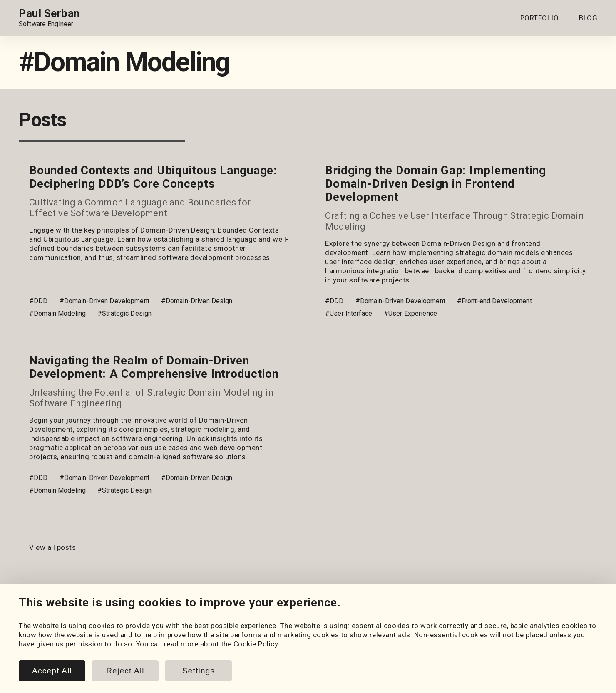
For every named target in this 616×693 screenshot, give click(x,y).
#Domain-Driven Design (197, 301)
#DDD (38, 301)
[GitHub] (48, 613)
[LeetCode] (94, 613)
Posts (185, 645)
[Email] (118, 613)
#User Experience (410, 313)
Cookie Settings (358, 636)
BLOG (588, 18)
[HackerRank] (71, 613)
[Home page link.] (49, 18)
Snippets (190, 654)
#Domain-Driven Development (104, 301)
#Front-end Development (494, 301)
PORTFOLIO (540, 18)
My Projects (39, 645)
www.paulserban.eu (533, 686)
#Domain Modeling (57, 313)
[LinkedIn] (25, 613)
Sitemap (584, 686)
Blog (183, 636)
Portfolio (34, 636)
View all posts (52, 547)
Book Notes (194, 663)
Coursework (39, 654)
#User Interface (349, 313)
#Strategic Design (124, 313)
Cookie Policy (354, 645)
